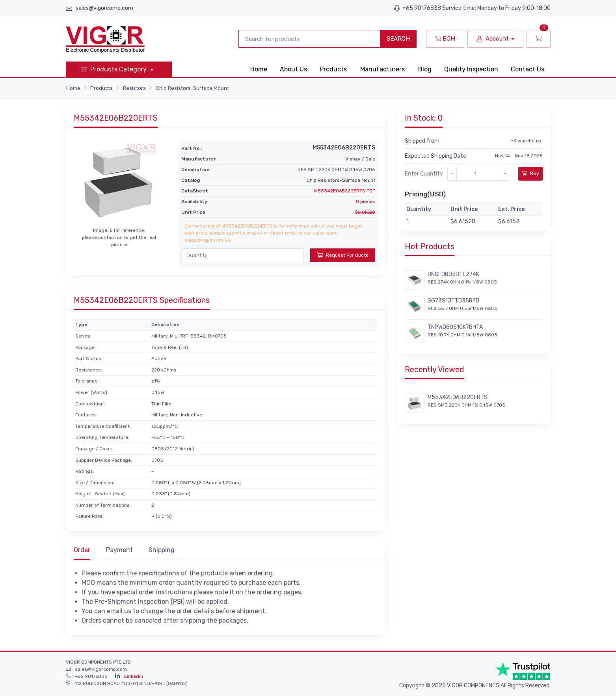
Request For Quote (343, 255)
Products (333, 69)
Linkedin (134, 676)
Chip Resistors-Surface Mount (192, 88)
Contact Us (528, 69)
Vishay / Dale (360, 159)
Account (493, 39)
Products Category (114, 69)
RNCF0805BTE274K (453, 274)
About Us (293, 69)
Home (259, 69)
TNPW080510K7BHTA (455, 327)
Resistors (134, 88)
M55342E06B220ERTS (458, 397)
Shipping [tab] (162, 550)
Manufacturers (382, 69)
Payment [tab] (119, 550)
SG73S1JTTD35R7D (453, 301)
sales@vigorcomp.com (104, 8)
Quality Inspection (471, 69)
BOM (445, 39)
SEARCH (398, 39)
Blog (425, 69)
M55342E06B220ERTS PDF (345, 191)
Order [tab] (82, 550)
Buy (530, 173)
